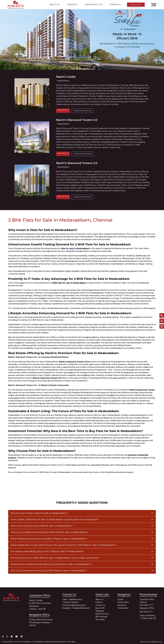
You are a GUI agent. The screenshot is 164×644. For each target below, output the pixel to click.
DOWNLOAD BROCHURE (82, 111)
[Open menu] (154, 5)
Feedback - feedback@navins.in (76, 608)
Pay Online (100, 619)
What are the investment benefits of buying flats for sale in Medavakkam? (51, 564)
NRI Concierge (101, 617)
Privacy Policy (123, 602)
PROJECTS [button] (72, 5)
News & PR (100, 608)
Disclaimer (122, 605)
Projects (99, 602)
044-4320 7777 (146, 605)
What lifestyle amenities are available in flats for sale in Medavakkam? (49, 539)
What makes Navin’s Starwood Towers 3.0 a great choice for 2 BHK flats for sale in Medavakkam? (63, 545)
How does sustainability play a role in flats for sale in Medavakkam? (47, 551)
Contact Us (100, 605)
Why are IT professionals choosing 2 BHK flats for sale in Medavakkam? (49, 532)
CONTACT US (115, 5)
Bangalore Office (147, 608)
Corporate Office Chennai (147, 601)
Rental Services (102, 614)
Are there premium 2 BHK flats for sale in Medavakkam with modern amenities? (55, 558)
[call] (162, 316)
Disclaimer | (63, 642)
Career (120, 599)
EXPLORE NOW (63, 110)
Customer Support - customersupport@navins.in (74, 604)
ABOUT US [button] (54, 5)
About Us (99, 599)
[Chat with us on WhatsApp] (162, 321)
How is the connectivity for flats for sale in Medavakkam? (42, 526)
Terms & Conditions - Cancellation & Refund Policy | (36, 642)
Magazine (100, 611)
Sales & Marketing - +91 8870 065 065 (148, 617)
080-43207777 (146, 612)
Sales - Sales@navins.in (72, 599)
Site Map (71, 642)
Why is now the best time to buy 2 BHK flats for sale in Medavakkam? (48, 571)
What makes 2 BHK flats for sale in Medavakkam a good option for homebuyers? (55, 519)
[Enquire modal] (162, 327)
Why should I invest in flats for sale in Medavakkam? (39, 513)
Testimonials (123, 608)
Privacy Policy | (8, 642)
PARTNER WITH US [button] (93, 5)
